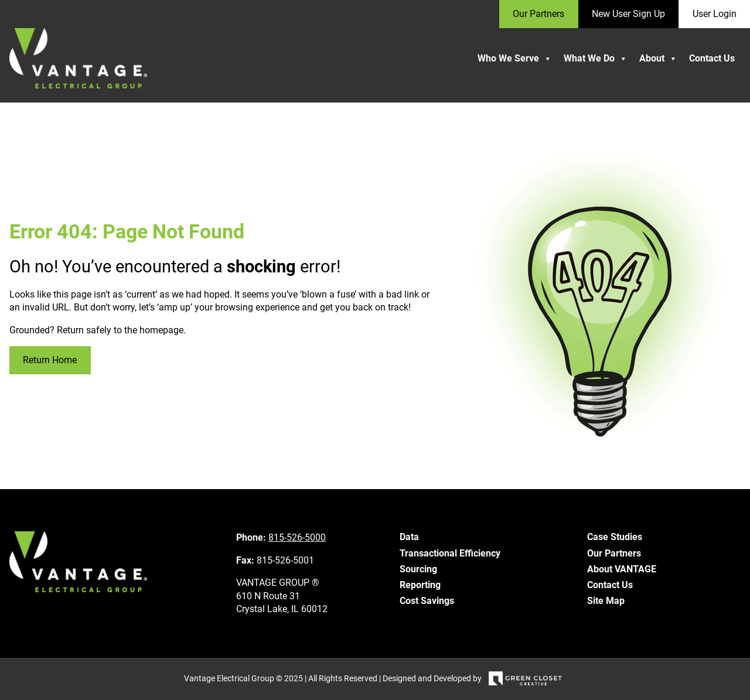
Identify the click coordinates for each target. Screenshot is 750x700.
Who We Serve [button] (515, 59)
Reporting (420, 585)
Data (409, 537)
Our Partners (614, 553)
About (658, 59)
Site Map (606, 601)
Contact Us (712, 58)
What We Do (596, 59)
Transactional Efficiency (450, 553)
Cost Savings (427, 601)
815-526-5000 (297, 537)
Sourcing (418, 569)
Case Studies (615, 537)
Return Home (50, 360)
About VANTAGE (622, 569)
